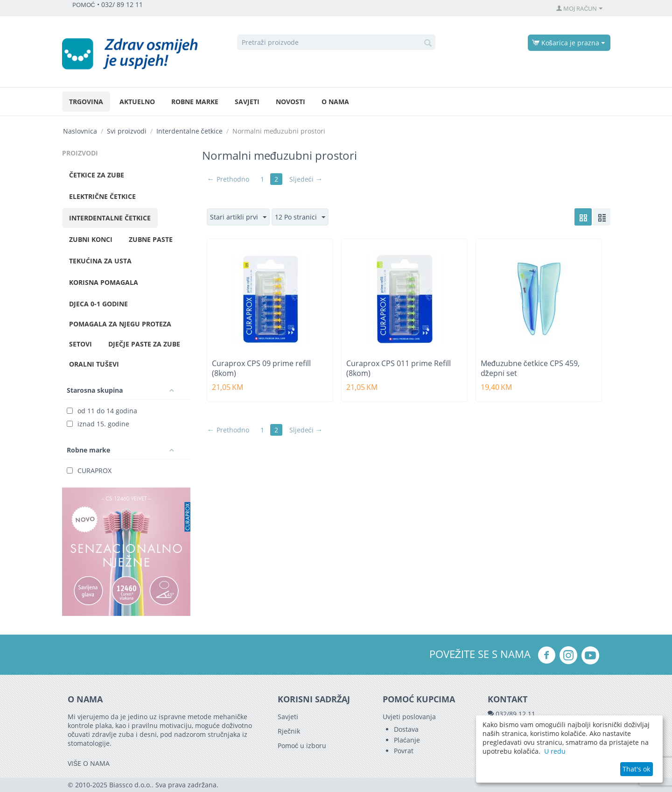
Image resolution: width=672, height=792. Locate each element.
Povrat (404, 751)
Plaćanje (407, 740)
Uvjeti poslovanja (409, 717)
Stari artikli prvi (238, 217)
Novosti (290, 102)
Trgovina (86, 102)
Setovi (80, 344)
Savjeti (247, 102)
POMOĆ (84, 5)
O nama (335, 102)
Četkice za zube (97, 175)
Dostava (406, 729)
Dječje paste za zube (144, 344)
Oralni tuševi (94, 364)
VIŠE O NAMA (89, 763)
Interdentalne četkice (189, 131)
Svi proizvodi (127, 131)
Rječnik (289, 731)
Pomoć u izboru (302, 746)
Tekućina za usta (100, 261)
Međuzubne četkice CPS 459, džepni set (530, 368)
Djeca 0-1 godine (98, 304)
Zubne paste (151, 239)
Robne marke (195, 102)
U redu (555, 751)
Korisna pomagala (104, 282)
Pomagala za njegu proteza (120, 324)
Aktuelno (137, 102)
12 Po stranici (300, 217)
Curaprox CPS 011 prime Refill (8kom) (399, 368)
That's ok (636, 769)
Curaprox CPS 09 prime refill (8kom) (261, 368)
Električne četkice (102, 196)
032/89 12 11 (515, 714)
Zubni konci (91, 239)
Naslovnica (80, 131)
